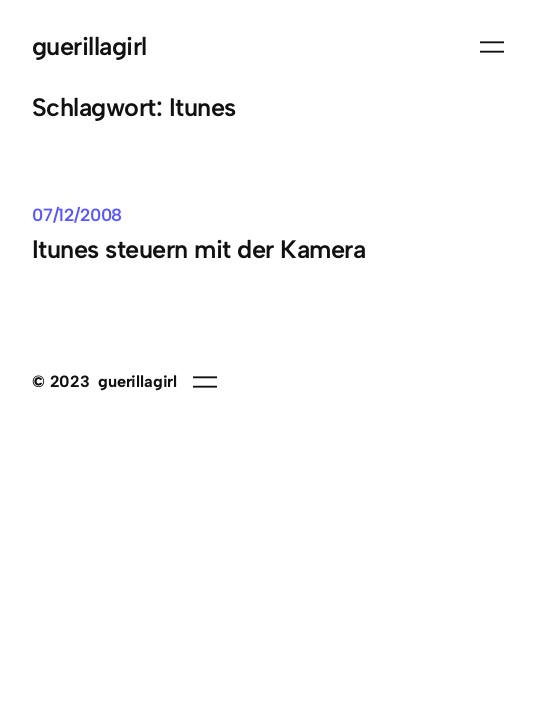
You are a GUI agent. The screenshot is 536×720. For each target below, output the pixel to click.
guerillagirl (89, 46)
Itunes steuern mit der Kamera (198, 249)
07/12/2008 (77, 214)
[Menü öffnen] (492, 47)
